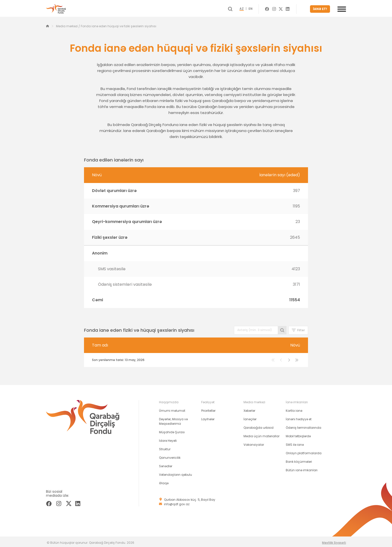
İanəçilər (250, 417)
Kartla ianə (294, 409)
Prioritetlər (208, 409)
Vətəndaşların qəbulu (175, 473)
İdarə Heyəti (168, 439)
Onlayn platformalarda (304, 451)
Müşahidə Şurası (172, 430)
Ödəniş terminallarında (303, 426)
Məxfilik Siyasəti (334, 541)
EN (259, 8)
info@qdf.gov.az (177, 502)
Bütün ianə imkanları (302, 468)
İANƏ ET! (321, 8)
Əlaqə (164, 481)
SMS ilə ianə (295, 443)
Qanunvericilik (170, 456)
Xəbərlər (249, 409)
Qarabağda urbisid (258, 426)
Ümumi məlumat (172, 409)
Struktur (165, 447)
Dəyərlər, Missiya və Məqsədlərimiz (173, 419)
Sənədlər (166, 464)
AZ (251, 8)
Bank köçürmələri (299, 460)
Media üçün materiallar (261, 434)
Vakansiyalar (254, 443)
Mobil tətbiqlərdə (298, 434)
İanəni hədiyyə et (299, 417)
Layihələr (208, 417)
